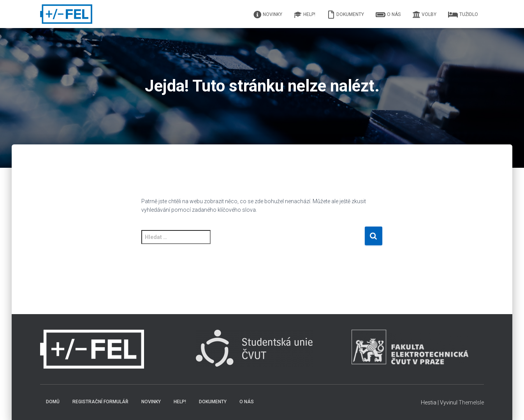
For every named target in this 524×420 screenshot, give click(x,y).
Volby (424, 15)
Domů (53, 402)
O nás (388, 15)
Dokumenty (346, 15)
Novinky (268, 15)
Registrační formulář (100, 402)
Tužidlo (463, 15)
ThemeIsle (471, 402)
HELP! (305, 15)
